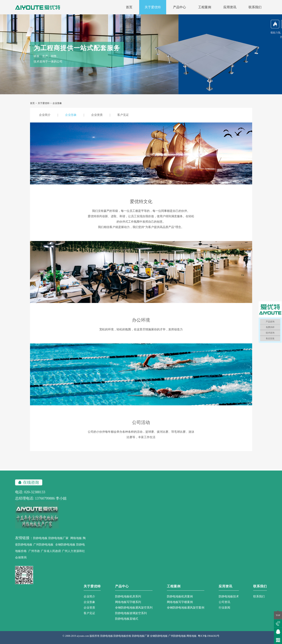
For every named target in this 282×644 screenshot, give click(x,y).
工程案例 (205, 7)
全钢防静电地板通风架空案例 (186, 612)
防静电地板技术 (229, 601)
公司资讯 (224, 606)
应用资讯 (230, 7)
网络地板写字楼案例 (180, 606)
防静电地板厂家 (58, 542)
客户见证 (123, 115)
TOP (278, 615)
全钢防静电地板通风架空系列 (134, 612)
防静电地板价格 (122, 640)
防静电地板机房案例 (180, 601)
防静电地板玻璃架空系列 (131, 617)
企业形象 (71, 115)
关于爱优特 (153, 7)
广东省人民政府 (51, 555)
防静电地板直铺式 (127, 623)
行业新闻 (224, 612)
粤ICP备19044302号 (209, 640)
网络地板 (76, 542)
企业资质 (97, 115)
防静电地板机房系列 (128, 601)
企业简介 (45, 115)
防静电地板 (40, 542)
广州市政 (34, 555)
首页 (129, 7)
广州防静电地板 (43, 549)
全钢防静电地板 (65, 549)
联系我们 (255, 7)
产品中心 (179, 7)
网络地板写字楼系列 (128, 606)
